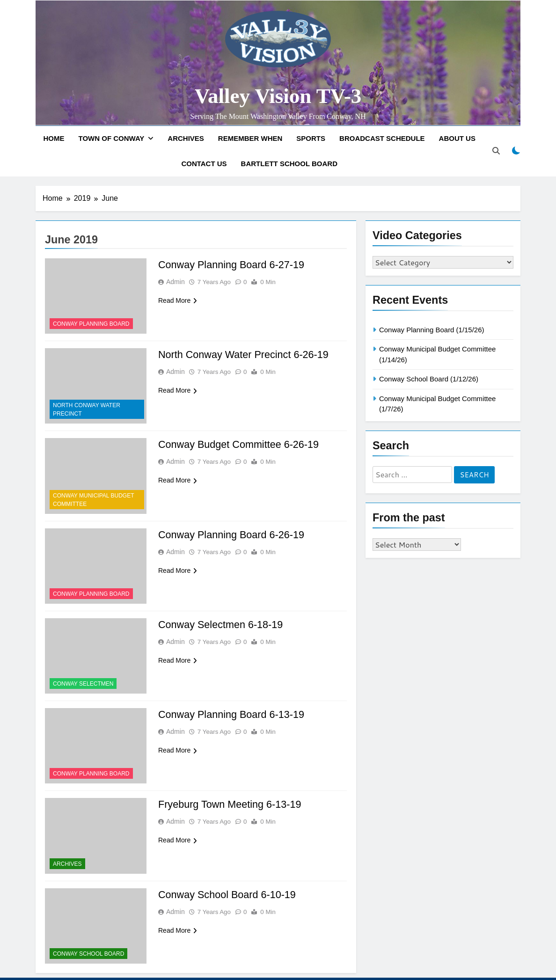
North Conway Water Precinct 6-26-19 (245, 355)
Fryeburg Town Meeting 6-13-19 (231, 804)
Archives (186, 138)
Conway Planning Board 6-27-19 (233, 265)
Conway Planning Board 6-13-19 (233, 714)
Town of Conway (112, 138)
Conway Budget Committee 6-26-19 (240, 444)
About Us (457, 138)
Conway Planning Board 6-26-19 (233, 535)
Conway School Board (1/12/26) (429, 379)
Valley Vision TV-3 (278, 96)
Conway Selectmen (83, 684)
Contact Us (204, 164)
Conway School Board (88, 954)
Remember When (250, 138)
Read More (178, 300)
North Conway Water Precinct (87, 410)
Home (54, 138)
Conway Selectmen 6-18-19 (222, 625)
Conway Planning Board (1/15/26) (432, 330)
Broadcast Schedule (382, 138)
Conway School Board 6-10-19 (228, 895)
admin (176, 282)
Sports (311, 138)
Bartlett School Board (289, 164)
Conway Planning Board (91, 324)
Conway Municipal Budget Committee (93, 500)
